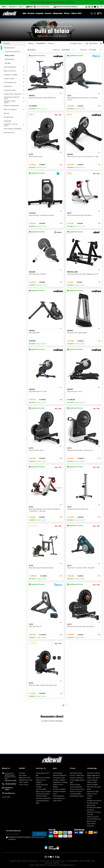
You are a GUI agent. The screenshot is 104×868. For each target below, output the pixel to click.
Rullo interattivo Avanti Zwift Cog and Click (81, 627)
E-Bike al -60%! (76, 14)
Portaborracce (9, 117)
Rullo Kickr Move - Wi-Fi (75, 392)
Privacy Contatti (75, 785)
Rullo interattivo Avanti (36, 450)
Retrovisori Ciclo (9, 133)
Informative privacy (76, 773)
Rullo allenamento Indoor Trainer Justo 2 (80, 450)
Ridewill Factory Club (26, 780)
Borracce (7, 113)
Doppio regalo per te (93, 775)
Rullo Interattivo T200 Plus (38, 274)
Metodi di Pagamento (60, 775)
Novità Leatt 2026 (93, 792)
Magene (32, 272)
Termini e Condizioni (59, 789)
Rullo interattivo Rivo (36, 157)
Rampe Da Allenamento (11, 106)
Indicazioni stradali (11, 780)
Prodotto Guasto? (42, 796)
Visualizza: (84, 50)
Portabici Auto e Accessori (12, 94)
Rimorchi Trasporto (10, 109)
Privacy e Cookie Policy (77, 775)
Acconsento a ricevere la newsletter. (27, 838)
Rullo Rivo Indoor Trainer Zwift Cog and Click (43, 685)
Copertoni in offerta (93, 773)
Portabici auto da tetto (94, 801)
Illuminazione (8, 86)
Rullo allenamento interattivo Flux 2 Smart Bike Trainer (82, 99)
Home (34, 26)
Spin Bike (8, 63)
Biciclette (31, 14)
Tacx (69, 96)
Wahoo (32, 96)
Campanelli (7, 121)
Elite (31, 154)
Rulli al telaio (68, 26)
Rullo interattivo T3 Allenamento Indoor (41, 215)
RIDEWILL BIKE (73, 272)
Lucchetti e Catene (10, 90)
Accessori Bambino (10, 67)
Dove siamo (23, 775)
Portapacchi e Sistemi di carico (12, 98)
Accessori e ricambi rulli (12, 52)
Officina (67, 14)
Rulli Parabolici (9, 59)
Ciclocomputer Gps (10, 82)
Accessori (48, 14)
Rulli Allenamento (57, 26)
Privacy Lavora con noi (77, 789)
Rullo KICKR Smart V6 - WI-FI (38, 392)
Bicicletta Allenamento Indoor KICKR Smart (42, 98)
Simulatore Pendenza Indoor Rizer (78, 509)
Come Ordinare (58, 773)
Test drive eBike (41, 789)
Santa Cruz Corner (93, 817)
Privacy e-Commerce (77, 778)
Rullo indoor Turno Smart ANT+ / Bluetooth (81, 568)
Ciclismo (40, 26)
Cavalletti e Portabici (11, 75)
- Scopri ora (69, 2)
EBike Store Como (25, 778)
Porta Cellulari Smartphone (13, 129)
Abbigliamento (58, 14)
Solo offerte (93, 43)
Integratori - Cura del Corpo (11, 125)
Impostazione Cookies (77, 796)
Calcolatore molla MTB (43, 798)
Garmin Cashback (92, 785)
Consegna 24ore (76, 43)
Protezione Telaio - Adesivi (10, 102)
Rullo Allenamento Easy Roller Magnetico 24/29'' (83, 274)
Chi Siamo (22, 773)
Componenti (40, 14)
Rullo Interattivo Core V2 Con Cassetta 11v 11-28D (83, 157)
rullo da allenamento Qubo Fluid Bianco (80, 215)
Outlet (89, 798)
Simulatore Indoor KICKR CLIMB (77, 333)
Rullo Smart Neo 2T (35, 627)
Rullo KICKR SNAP (34, 333)
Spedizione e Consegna (60, 782)
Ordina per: (56, 50)
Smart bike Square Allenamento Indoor (41, 568)
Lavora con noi (24, 785)
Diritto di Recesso (59, 796)
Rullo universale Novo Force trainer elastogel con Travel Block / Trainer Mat (45, 510)
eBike (24, 14)
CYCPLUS (32, 213)
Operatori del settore (43, 794)
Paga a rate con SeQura (43, 792)
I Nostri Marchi (24, 782)
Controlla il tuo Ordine (43, 778)
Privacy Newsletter (76, 787)
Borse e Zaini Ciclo (10, 71)
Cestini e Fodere (9, 79)
